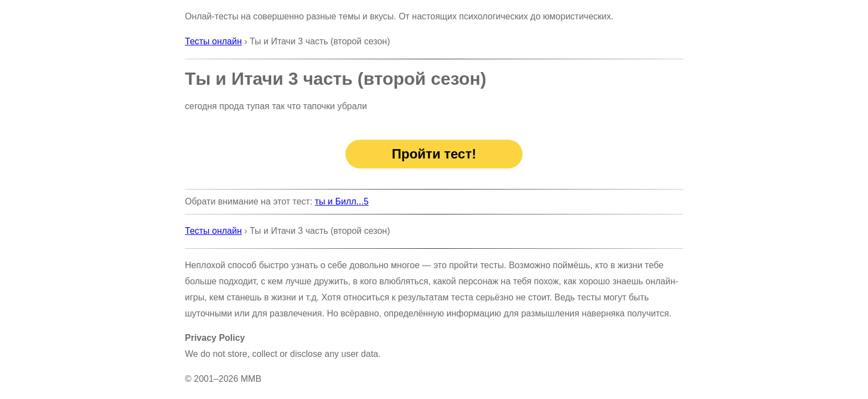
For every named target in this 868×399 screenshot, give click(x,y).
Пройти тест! (434, 154)
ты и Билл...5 (342, 201)
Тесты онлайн (213, 41)
